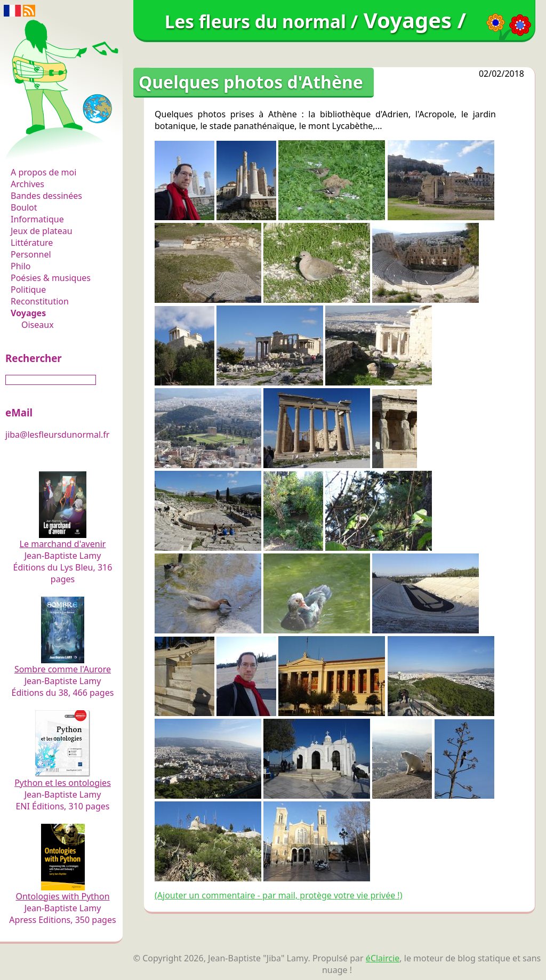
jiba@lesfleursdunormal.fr (57, 435)
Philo (21, 266)
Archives (27, 184)
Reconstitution (40, 301)
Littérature (32, 243)
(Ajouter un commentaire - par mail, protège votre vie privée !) (278, 895)
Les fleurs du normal (56, 150)
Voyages (28, 313)
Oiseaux (38, 325)
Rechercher (34, 358)
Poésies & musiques (51, 278)
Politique (28, 290)
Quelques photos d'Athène (251, 82)
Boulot (24, 207)
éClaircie (383, 958)
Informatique (37, 219)
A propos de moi (43, 172)
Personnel (31, 254)
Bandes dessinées (46, 196)
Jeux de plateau (42, 231)
